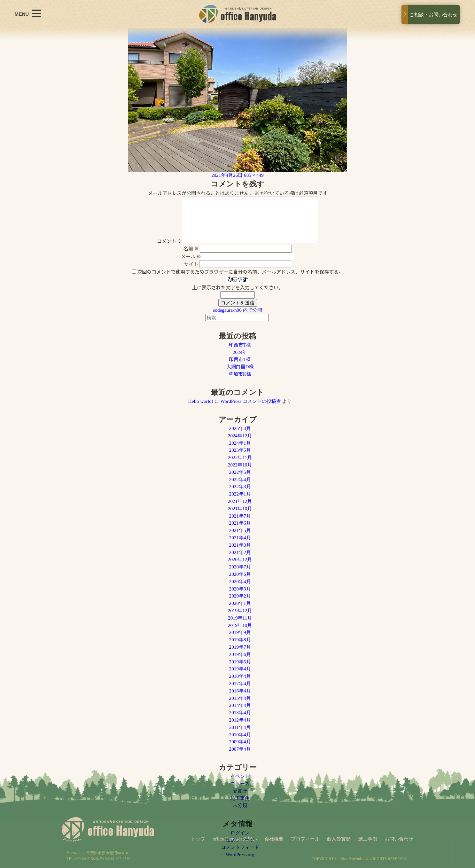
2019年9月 (240, 632)
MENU (28, 13)
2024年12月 (240, 436)
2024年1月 (240, 443)
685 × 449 (254, 175)
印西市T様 (240, 345)
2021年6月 (240, 523)
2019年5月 (240, 662)
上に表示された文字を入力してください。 (238, 287)
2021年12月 (240, 501)
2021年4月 (240, 538)
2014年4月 (240, 705)
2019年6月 (240, 654)
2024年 (240, 352)
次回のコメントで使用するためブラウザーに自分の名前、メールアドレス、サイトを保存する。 (240, 271)
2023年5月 (240, 450)
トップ (198, 839)
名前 (191, 248)
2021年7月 (240, 516)
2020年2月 (240, 596)
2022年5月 (240, 472)
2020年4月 (240, 581)
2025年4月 (240, 428)
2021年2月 (240, 552)
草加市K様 (240, 374)
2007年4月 (240, 749)
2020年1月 (240, 603)
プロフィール (305, 839)
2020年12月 (240, 559)
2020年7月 (240, 567)
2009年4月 (240, 742)
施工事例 (368, 839)
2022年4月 (240, 479)
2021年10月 (240, 508)
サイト (191, 264)
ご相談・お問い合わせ (433, 15)
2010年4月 (240, 735)
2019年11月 (240, 618)
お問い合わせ (399, 839)
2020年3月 (240, 589)
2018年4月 (240, 676)
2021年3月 (240, 545)
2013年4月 (240, 712)
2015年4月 (240, 698)
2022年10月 (240, 465)
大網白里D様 (240, 367)
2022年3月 (240, 486)
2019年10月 (240, 625)
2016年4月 (240, 691)
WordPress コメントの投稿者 (250, 401)
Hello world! (201, 401)
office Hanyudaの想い (235, 839)
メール (191, 256)
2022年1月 (240, 494)
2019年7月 (240, 647)
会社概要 (274, 839)
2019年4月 (240, 669)
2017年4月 (240, 683)
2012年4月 (240, 720)
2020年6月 (240, 574)
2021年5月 (240, 530)
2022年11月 (240, 457)
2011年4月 (240, 727)
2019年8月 (240, 640)
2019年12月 (240, 610)
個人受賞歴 (339, 839)
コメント (169, 241)
